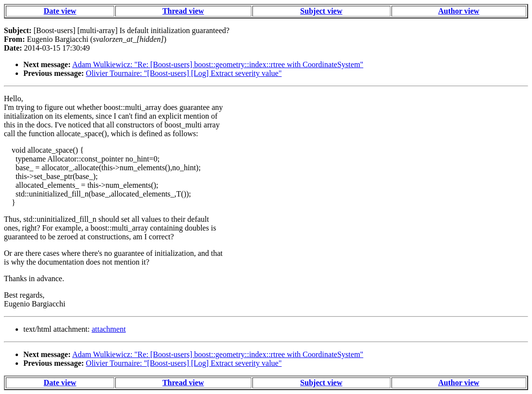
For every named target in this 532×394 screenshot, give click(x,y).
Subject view (321, 11)
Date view (60, 11)
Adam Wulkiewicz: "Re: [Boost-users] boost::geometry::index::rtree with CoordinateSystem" (218, 64)
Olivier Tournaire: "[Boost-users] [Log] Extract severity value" (184, 73)
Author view (459, 11)
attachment (108, 329)
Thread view (183, 11)
